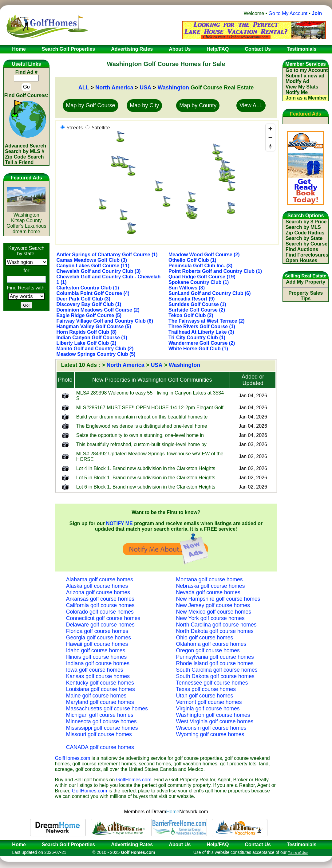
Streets (75, 128)
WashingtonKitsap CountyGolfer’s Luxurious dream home (26, 221)
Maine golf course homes (96, 696)
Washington (173, 88)
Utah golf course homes (205, 696)
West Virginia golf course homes (215, 721)
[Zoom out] (270, 137)
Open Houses (301, 260)
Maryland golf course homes (100, 702)
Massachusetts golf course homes (107, 709)
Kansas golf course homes (98, 676)
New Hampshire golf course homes (218, 599)
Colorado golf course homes (100, 612)
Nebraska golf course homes (211, 586)
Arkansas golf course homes (100, 599)
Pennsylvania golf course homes (215, 657)
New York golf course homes (210, 618)
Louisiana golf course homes (101, 689)
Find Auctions (302, 249)
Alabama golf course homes (100, 579)
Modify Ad (297, 81)
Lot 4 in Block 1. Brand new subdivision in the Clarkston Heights (146, 468)
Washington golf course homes (213, 715)
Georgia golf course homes (99, 638)
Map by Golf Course (90, 105)
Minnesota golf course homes (101, 721)
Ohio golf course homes (205, 638)
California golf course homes (100, 605)
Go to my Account (307, 70)
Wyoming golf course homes (210, 734)
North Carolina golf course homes (216, 625)
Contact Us (258, 844)
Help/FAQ (218, 844)
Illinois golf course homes (97, 657)
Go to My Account (288, 13)
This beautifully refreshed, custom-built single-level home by (141, 444)
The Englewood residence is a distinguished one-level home (142, 426)
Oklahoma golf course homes (211, 644)
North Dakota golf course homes (215, 631)
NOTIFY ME (119, 523)
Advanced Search (26, 146)
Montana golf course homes (209, 579)
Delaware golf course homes (100, 625)
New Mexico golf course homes (214, 612)
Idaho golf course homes (96, 650)
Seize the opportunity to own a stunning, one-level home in (140, 435)
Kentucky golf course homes (100, 683)
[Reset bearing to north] (270, 146)
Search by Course (306, 244)
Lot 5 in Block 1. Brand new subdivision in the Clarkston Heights (146, 478)
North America (114, 88)
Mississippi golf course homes (102, 728)
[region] (167, 183)
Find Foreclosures (307, 255)
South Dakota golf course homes (215, 676)
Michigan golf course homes (100, 715)
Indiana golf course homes (98, 663)
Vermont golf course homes (209, 702)
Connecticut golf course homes (103, 618)
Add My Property (306, 282)
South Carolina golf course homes (217, 670)
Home (17, 844)
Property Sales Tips (306, 296)
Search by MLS (303, 227)
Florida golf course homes (97, 631)
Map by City (144, 105)
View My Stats (302, 87)
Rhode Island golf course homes (215, 663)
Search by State (304, 238)
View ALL (251, 105)
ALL (84, 88)
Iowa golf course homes (95, 670)
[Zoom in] (270, 129)
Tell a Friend (19, 162)
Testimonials (302, 844)
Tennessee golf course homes (212, 683)
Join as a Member (306, 98)
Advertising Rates (132, 844)
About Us (180, 844)
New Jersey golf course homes (213, 605)
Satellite (101, 128)
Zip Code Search (24, 157)
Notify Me (297, 92)
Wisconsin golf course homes (211, 728)
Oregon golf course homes (208, 650)
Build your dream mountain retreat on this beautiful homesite (142, 417)
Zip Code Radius (305, 233)
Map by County (198, 105)
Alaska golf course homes (97, 586)
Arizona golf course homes (98, 592)
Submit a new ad (305, 76)
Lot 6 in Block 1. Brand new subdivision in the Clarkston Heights (146, 487)
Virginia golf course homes (208, 709)
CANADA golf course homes (100, 747)
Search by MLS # (25, 151)
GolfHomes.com (73, 758)
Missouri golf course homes (99, 734)
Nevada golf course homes (208, 592)
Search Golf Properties (68, 844)
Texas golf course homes (206, 689)
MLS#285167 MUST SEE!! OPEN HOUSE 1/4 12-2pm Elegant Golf (150, 408)
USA (145, 88)
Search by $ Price (306, 222)
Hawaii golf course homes (97, 644)
